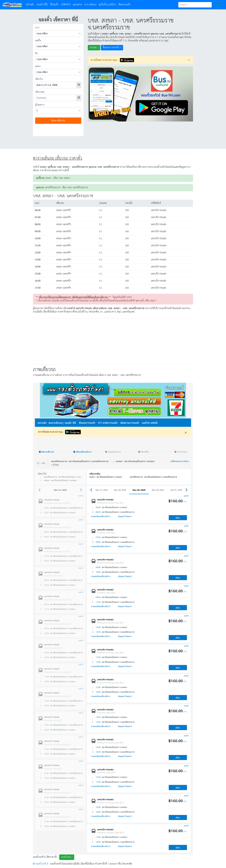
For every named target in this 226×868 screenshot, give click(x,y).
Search (218, 5)
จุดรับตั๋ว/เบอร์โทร (107, 5)
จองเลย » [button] (94, 48)
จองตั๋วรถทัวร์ (42, 864)
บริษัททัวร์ (66, 5)
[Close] (189, 60)
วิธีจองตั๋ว (54, 5)
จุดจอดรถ (77, 5)
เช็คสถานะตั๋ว (124, 5)
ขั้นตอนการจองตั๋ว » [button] (112, 48)
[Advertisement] (113, 341)
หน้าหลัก (31, 5)
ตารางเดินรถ (90, 5)
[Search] (195, 5)
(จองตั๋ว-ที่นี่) (42, 5)
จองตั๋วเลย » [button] (67, 857)
